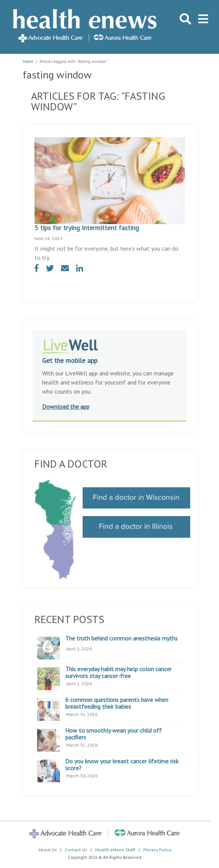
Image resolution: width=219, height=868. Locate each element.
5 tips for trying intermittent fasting (87, 228)
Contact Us (76, 850)
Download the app (66, 407)
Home (28, 61)
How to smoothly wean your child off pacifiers (113, 734)
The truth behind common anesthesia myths (121, 639)
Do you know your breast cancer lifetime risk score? (122, 765)
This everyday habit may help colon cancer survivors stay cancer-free (118, 673)
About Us (48, 850)
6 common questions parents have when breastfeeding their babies (117, 703)
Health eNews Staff (115, 850)
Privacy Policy (157, 850)
